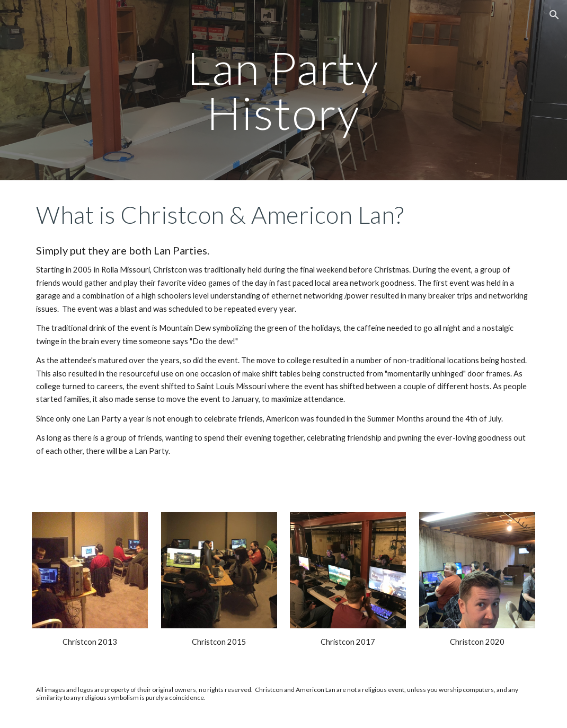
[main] (284, 90)
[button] (554, 15)
